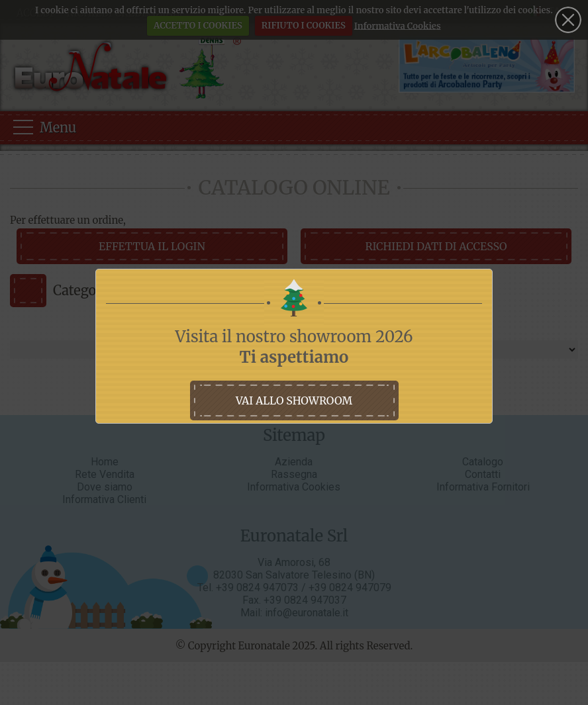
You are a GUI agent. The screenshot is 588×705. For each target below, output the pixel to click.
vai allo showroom (294, 400)
